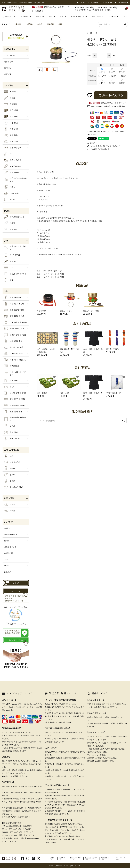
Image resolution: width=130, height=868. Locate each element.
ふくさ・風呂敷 (12, 255)
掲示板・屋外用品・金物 (15, 419)
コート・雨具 (11, 193)
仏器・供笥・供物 (13, 341)
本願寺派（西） (9, 55)
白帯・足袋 (11, 141)
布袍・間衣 (11, 123)
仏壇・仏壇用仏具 (78, 17)
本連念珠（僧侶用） (14, 217)
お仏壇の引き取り (14, 487)
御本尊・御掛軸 (13, 297)
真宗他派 (8, 68)
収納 (9, 268)
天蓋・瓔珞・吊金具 (14, 316)
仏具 (62, 17)
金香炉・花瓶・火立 (14, 329)
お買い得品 (96, 17)
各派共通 (8, 74)
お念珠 (39, 17)
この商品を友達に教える (98, 149)
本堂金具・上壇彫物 (14, 405)
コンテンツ (112, 17)
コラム (6, 559)
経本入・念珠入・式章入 (15, 248)
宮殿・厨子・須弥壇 (14, 304)
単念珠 (9, 223)
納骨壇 (9, 426)
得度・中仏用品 (13, 160)
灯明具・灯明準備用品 (15, 322)
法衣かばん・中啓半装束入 (15, 180)
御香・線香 (11, 432)
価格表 (91, 143)
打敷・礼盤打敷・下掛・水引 (15, 373)
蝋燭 (60, 24)
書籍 (9, 280)
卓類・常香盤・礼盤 (14, 310)
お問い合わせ (123, 3)
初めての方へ (62, 858)
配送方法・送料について (91, 858)
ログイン (83, 3)
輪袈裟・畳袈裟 (13, 166)
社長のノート (9, 572)
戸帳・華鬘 (11, 380)
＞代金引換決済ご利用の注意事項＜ (16, 817)
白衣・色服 (11, 129)
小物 (51, 17)
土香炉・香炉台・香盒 (15, 335)
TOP (39, 271)
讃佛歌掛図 (11, 366)
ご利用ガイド (108, 3)
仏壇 (9, 456)
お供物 (40, 24)
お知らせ (7, 528)
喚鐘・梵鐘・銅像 (13, 412)
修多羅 (9, 98)
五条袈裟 (29, 24)
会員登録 (94, 3)
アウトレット (11, 511)
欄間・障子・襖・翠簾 (14, 399)
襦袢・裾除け (12, 135)
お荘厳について (10, 547)
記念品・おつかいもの (15, 274)
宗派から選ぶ (8, 17)
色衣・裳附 (11, 110)
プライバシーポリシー (120, 858)
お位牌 (9, 481)
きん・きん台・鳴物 (50, 271)
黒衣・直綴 (11, 116)
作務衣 (9, 187)
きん (61, 271)
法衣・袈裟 (25, 17)
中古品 (9, 505)
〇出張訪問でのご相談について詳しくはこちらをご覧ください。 (107, 133)
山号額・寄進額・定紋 (15, 393)
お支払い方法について (75, 858)
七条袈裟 (18, 24)
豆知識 (7, 541)
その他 (9, 199)
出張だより (8, 566)
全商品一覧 (52, 858)
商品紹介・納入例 (11, 534)
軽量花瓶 (50, 24)
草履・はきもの (12, 148)
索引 (125, 17)
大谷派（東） (9, 62)
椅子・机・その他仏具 (15, 360)
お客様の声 (9, 553)
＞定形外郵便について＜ (54, 842)
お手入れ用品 (12, 439)
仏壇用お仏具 (12, 462)
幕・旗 (9, 387)
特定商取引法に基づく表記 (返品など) (104, 146)
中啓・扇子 (11, 261)
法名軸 (9, 468)
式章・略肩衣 (12, 173)
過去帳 (9, 475)
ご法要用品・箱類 (13, 353)
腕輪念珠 (10, 229)
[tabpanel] (59, 49)
